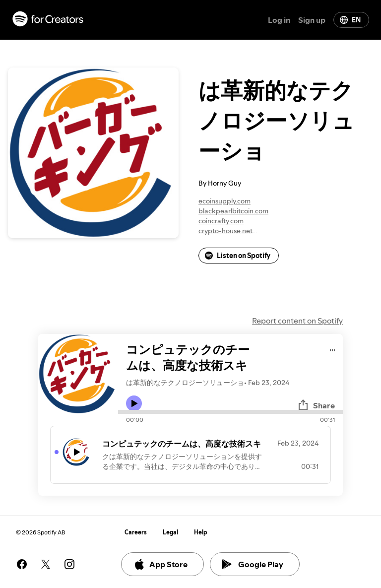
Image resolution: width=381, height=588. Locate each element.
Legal (170, 532)
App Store (160, 564)
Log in (279, 20)
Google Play (253, 564)
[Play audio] (333, 349)
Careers (136, 532)
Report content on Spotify (297, 321)
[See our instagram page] (69, 564)
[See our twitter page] (46, 564)
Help (201, 532)
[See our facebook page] (22, 564)
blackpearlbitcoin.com (233, 211)
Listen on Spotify (238, 256)
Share (316, 405)
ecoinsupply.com (224, 201)
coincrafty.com (221, 221)
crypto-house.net (225, 231)
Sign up (312, 20)
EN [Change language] (350, 20)
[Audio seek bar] (230, 412)
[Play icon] (134, 403)
